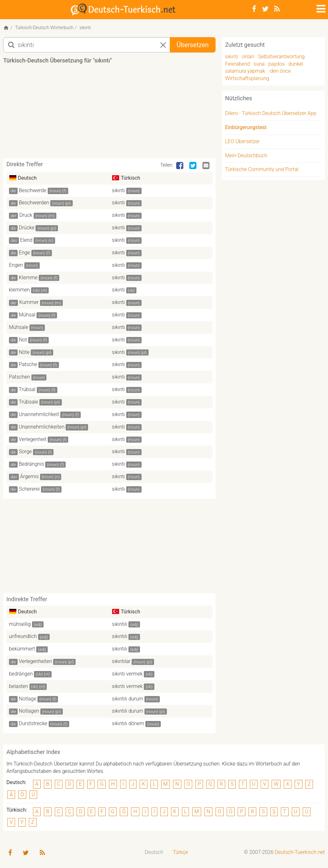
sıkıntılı (119, 624)
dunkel (296, 64)
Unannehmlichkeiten (42, 427)
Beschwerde (33, 190)
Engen (16, 265)
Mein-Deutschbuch (246, 156)
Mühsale (19, 327)
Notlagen (29, 711)
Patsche (28, 364)
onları (248, 57)
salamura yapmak (245, 71)
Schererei (29, 489)
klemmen (19, 290)
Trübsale (28, 402)
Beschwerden (34, 203)
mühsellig (20, 624)
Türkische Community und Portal (262, 169)
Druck (26, 215)
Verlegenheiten (36, 661)
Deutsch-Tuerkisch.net (300, 852)
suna (259, 64)
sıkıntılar (121, 661)
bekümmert (22, 649)
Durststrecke (33, 723)
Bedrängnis (32, 464)
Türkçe (180, 852)
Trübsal (27, 389)
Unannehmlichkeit (39, 414)
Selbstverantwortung (281, 57)
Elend (26, 240)
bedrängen (21, 674)
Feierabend (238, 64)
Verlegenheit (33, 439)
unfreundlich (23, 636)
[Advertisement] (120, 113)
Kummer (29, 302)
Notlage (28, 699)
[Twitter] (265, 9)
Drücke (27, 228)
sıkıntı (118, 190)
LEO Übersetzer (242, 141)
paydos (277, 64)
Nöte (24, 352)
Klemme (28, 278)
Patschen (20, 377)
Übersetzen (193, 45)
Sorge (25, 451)
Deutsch (154, 852)
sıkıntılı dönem (128, 723)
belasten (19, 686)
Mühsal (27, 315)
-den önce (280, 71)
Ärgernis (29, 476)
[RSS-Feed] (277, 9)
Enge (25, 253)
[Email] (207, 166)
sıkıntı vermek (127, 674)
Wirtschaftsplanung (247, 78)
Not (23, 340)
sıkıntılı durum (127, 699)
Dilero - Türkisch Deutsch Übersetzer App (271, 113)
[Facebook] (254, 9)
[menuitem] (154, 852)
